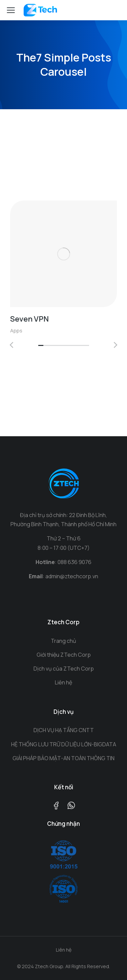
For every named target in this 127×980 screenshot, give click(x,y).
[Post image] (63, 254)
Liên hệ (64, 950)
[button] (41, 346)
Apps (16, 331)
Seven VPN (29, 319)
